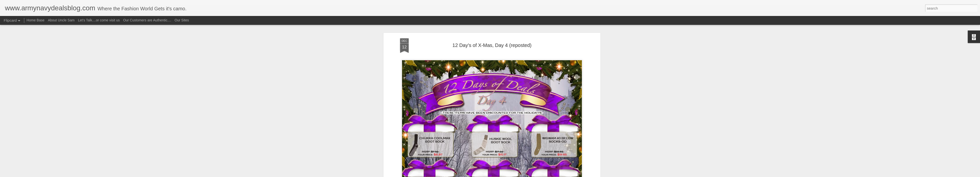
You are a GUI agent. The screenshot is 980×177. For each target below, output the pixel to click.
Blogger (505, 174)
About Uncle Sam (61, 20)
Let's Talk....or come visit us (99, 20)
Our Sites (182, 20)
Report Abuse (520, 174)
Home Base (35, 20)
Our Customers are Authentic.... (147, 20)
